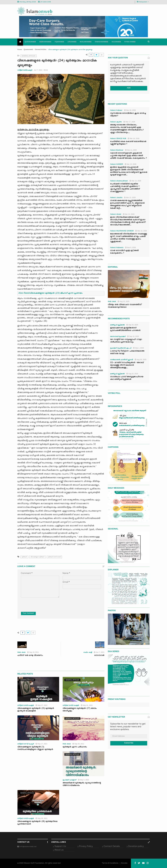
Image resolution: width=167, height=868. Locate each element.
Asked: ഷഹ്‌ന (116, 122)
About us (59, 850)
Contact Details (112, 846)
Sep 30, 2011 (78, 744)
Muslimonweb (86, 42)
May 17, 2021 (42, 744)
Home (20, 50)
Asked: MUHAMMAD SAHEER (122, 231)
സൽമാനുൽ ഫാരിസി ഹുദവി (122, 360)
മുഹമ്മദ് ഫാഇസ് (69, 780)
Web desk (21, 653)
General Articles (41, 49)
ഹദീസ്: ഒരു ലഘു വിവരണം (30, 656)
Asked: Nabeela (117, 248)
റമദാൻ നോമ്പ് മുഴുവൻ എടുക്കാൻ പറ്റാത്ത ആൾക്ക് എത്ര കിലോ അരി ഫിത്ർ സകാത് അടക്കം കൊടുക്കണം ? (128, 156)
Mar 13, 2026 (131, 164)
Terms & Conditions (110, 863)
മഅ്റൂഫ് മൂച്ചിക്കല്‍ (117, 325)
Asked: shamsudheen (119, 181)
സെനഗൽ (99, 656)
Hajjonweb (116, 42)
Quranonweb (30, 42)
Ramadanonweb (101, 42)
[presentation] (39, 603)
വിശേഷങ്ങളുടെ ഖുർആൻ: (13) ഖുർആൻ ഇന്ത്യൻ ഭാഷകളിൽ (36, 710)
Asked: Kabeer (116, 111)
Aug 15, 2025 (124, 301)
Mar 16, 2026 (134, 138)
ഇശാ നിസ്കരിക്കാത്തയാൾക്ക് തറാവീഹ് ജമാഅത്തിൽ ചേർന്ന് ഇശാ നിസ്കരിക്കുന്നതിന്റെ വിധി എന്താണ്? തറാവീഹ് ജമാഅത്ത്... (128, 221)
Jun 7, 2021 (99, 652)
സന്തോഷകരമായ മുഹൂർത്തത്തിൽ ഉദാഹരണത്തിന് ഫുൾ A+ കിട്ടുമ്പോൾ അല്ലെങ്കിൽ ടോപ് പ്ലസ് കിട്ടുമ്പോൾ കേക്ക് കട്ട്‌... (127, 205)
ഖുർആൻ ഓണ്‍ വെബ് (54, 557)
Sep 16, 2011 (33, 652)
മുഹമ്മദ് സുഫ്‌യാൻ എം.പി (121, 348)
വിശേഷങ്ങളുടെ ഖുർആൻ (38, 557)
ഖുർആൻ (24, 557)
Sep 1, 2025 (139, 348)
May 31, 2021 (87, 705)
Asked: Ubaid (116, 214)
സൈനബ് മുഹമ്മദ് (118, 337)
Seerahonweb (45, 42)
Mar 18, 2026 (130, 110)
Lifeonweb (72, 42)
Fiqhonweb (59, 42)
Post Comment (28, 613)
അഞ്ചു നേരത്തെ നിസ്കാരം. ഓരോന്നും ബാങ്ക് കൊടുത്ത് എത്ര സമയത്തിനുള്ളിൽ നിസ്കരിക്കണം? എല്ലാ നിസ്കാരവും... (127, 129)
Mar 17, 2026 (129, 122)
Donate (124, 863)
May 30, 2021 (42, 818)
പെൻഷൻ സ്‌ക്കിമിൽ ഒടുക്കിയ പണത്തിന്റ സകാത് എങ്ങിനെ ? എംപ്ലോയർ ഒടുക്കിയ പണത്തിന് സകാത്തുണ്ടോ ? (125, 188)
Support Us (60, 846)
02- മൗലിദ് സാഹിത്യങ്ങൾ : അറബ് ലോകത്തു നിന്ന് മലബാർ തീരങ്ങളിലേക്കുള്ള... (127, 365)
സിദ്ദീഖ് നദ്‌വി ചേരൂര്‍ (25, 70)
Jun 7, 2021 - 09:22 (41, 70)
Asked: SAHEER (117, 164)
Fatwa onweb (130, 42)
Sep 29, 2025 (132, 325)
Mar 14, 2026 (131, 150)
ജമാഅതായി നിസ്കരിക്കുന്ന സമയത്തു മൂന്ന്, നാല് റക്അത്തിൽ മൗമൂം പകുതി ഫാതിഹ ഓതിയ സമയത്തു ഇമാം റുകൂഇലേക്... (129, 238)
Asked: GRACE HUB (118, 139)
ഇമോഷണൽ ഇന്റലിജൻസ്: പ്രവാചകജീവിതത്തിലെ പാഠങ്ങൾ (125, 329)
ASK (129, 88)
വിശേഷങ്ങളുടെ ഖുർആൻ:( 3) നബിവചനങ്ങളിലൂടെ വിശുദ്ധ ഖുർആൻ (35, 748)
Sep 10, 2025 (133, 336)
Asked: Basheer (117, 150)
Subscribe (129, 743)
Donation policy (136, 846)
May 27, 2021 (42, 705)
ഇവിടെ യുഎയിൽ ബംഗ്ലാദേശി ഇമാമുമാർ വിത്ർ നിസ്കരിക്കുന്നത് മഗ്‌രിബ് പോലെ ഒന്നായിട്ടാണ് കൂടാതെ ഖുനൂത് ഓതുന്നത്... (129, 171)
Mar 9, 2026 (130, 247)
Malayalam (143, 2)
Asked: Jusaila (116, 198)
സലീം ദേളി (88, 653)
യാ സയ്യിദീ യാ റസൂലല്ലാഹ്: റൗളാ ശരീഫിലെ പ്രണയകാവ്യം (126, 341)
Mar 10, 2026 (141, 231)
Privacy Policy (86, 846)
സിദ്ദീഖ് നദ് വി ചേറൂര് (26, 744)
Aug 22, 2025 (132, 374)
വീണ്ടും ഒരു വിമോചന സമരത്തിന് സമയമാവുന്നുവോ (125, 306)
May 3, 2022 (83, 780)
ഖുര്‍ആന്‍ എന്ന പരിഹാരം (75, 747)
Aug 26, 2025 (141, 360)
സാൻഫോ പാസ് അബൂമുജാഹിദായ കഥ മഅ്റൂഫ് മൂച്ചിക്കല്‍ (127, 378)
